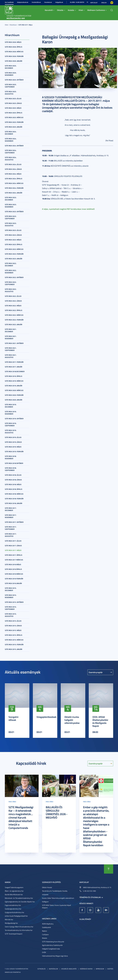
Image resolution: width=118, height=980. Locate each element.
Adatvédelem (53, 969)
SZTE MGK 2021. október (14, 343)
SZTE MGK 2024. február (14, 188)
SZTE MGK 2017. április (14, 555)
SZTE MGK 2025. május (13, 108)
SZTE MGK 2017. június (13, 546)
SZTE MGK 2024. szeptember (11, 151)
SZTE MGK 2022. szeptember (11, 283)
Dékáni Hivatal (47, 887)
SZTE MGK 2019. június (13, 442)
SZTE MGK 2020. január (14, 400)
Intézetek (45, 894)
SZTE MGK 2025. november (11, 74)
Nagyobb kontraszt (112, 3)
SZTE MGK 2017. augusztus (11, 535)
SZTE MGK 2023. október (14, 211)
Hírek (81, 10)
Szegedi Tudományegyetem (14, 887)
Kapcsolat (94, 3)
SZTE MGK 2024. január (14, 193)
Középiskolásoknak (23, 2)
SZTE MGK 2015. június (13, 626)
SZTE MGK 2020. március (14, 390)
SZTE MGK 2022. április (14, 310)
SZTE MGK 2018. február (14, 499)
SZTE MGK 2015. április (14, 635)
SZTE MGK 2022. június (13, 301)
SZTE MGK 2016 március (14, 574)
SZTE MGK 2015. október (14, 602)
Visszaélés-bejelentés (69, 969)
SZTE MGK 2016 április (13, 569)
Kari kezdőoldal (9, 2)
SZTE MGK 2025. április (14, 113)
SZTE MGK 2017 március (14, 560)
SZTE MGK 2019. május (13, 447)
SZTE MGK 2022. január (14, 324)
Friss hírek (12, 802)
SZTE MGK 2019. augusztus (11, 431)
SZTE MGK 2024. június (13, 169)
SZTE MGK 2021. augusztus (11, 356)
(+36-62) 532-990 (89, 891)
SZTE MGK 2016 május (13, 564)
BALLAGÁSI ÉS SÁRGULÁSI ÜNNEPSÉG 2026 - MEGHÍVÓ (57, 812)
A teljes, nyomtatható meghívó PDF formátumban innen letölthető (68, 209)
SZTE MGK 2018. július (13, 475)
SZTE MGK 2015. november (11, 596)
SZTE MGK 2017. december (11, 509)
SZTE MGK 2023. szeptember (11, 217)
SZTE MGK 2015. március (14, 640)
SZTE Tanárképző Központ (14, 934)
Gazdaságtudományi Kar (13, 909)
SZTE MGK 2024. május (13, 174)
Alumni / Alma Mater (77, 2)
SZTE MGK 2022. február (14, 320)
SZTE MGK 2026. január (14, 61)
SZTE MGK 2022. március (14, 315)
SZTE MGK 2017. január (14, 367)
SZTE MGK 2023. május (13, 240)
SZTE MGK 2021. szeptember (11, 349)
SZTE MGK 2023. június (13, 235)
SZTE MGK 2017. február (14, 362)
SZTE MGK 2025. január (14, 127)
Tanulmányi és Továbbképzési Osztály (55, 891)
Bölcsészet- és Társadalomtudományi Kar (19, 898)
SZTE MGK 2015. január (14, 649)
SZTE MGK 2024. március (14, 183)
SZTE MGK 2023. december (11, 199)
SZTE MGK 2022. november (11, 271)
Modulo (45, 938)
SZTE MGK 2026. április (14, 47)
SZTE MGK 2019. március (14, 381)
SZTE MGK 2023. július (13, 230)
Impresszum (100, 969)
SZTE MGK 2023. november (11, 206)
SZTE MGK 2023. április (14, 244)
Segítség (110, 969)
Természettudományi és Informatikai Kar (19, 930)
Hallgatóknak (59, 2)
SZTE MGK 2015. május (13, 630)
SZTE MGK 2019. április (14, 376)
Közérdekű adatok (86, 969)
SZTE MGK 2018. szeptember (11, 469)
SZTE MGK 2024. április (14, 179)
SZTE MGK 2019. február (14, 451)
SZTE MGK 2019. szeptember (11, 424)
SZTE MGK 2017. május (25, 25)
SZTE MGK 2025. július (13, 99)
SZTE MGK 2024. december (11, 133)
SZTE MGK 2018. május (13, 484)
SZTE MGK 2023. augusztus (11, 224)
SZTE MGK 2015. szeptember (11, 608)
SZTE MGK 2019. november (11, 413)
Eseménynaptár (96, 672)
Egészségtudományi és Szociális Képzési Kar (20, 902)
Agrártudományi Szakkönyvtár (52, 945)
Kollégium (45, 902)
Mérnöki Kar (9, 919)
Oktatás (60, 10)
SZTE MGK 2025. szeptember (11, 86)
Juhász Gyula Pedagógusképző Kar (16, 916)
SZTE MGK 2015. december (11, 589)
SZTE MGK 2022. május (13, 306)
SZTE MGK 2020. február (14, 395)
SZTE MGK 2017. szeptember (11, 528)
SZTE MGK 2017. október (14, 522)
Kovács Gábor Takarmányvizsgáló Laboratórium (58, 898)
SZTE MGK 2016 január (13, 583)
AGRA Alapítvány (48, 924)
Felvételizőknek (36, 2)
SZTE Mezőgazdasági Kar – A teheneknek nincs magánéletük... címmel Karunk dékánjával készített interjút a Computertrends (21, 818)
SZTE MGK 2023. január (14, 259)
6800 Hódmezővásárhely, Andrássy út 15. (97, 887)
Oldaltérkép (85, 919)
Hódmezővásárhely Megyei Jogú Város (55, 956)
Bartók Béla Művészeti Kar (14, 894)
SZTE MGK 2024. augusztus (11, 159)
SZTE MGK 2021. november (11, 337)
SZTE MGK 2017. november (11, 516)
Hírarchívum (13, 25)
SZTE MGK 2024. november (11, 140)
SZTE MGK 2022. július (13, 296)
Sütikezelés (42, 969)
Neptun (45, 931)
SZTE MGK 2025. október (14, 80)
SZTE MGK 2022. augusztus (11, 290)
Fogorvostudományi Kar (13, 905)
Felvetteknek (48, 2)
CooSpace (45, 934)
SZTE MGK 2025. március (14, 117)
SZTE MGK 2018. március (14, 494)
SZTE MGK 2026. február (14, 56)
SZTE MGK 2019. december (11, 406)
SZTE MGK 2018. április (14, 489)
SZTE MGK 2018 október (14, 463)
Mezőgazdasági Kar (11, 923)
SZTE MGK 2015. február (14, 644)
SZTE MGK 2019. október (14, 419)
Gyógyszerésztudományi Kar (15, 912)
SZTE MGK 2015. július (13, 621)
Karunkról (49, 10)
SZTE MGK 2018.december (15, 371)
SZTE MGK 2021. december (11, 330)
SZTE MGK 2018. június (13, 480)
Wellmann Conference (96, 10)
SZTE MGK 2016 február (14, 579)
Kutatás (71, 10)
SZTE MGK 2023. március (14, 249)
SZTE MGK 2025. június (13, 103)
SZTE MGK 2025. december (11, 67)
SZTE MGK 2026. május (13, 42)
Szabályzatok (46, 927)
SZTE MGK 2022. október (14, 277)
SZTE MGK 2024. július (13, 164)
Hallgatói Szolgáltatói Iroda (51, 949)
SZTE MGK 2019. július (13, 437)
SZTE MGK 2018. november (11, 457)
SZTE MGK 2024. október (14, 146)
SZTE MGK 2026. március (14, 52)
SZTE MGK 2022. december (11, 264)
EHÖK (44, 952)
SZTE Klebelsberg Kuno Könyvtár (53, 942)
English (104, 3)
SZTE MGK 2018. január (14, 503)
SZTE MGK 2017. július (13, 541)
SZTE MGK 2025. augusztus (11, 93)
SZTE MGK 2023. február (14, 254)
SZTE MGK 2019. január (14, 386)
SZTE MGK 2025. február (14, 122)
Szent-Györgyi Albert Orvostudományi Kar (19, 927)
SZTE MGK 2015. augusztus (11, 615)
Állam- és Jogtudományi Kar (14, 891)
